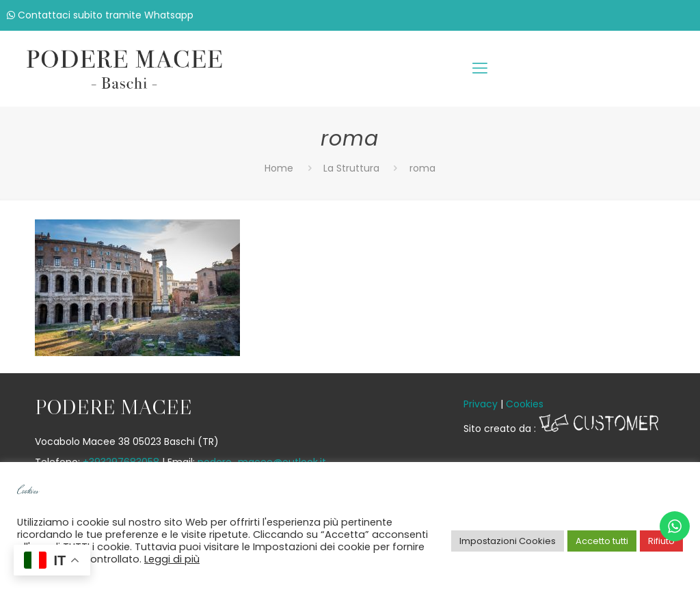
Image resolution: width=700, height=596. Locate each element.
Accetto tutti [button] (602, 541)
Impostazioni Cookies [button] (508, 541)
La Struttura (351, 168)
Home (279, 168)
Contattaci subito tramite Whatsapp (100, 15)
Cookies (525, 404)
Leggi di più (172, 559)
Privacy (481, 404)
